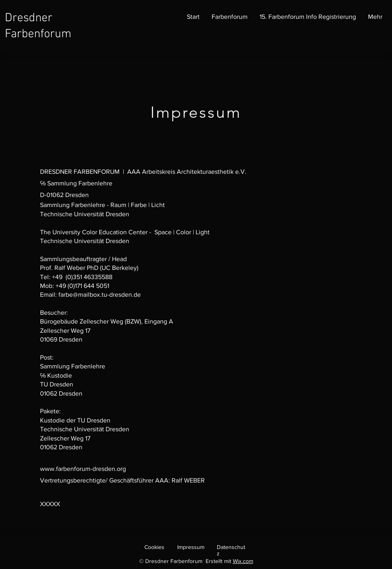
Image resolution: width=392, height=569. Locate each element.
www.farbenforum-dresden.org (83, 469)
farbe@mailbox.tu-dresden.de (100, 295)
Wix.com (243, 561)
